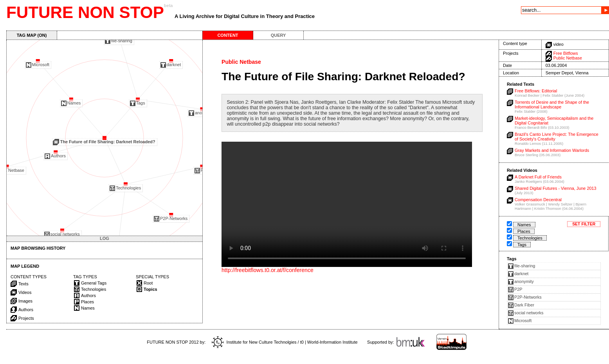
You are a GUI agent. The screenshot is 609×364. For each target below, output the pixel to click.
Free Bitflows (566, 53)
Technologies (530, 238)
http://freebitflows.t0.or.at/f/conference (268, 270)
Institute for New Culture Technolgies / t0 (258, 342)
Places (524, 231)
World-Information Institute (332, 342)
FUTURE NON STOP (85, 12)
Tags (522, 245)
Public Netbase (568, 58)
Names (524, 225)
